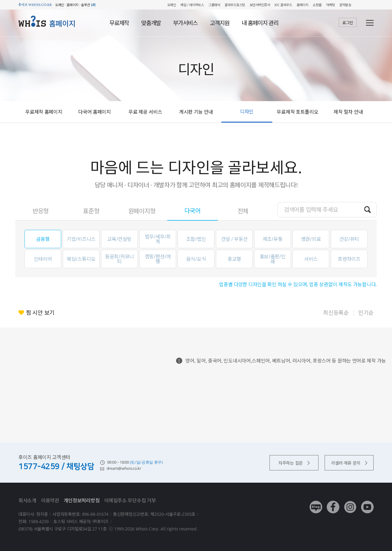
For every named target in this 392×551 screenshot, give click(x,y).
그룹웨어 (214, 5)
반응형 (41, 211)
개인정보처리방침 (82, 500)
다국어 (192, 211)
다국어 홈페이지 (94, 112)
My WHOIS (360, 5)
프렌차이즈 (349, 259)
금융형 (43, 239)
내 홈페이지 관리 (260, 23)
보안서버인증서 (260, 5)
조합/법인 (196, 239)
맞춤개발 (151, 23)
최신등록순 (336, 313)
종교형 (234, 259)
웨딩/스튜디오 (81, 259)
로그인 (348, 23)
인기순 (366, 313)
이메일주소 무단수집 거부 (130, 500)
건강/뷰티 (349, 239)
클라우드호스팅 (235, 5)
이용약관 (50, 500)
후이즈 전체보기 (371, 5)
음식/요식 (196, 259)
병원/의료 (311, 239)
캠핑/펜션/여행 (158, 259)
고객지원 (220, 23)
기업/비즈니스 (81, 239)
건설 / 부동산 (234, 239)
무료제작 (119, 23)
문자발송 (345, 5)
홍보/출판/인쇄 (273, 259)
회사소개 (27, 500)
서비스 (311, 259)
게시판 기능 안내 (196, 112)
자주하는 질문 (294, 463)
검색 (367, 209)
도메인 (172, 5)
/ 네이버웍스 (195, 5)
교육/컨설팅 (119, 239)
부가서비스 (185, 23)
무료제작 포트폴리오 (297, 112)
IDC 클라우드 (283, 5)
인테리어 (43, 259)
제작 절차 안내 (348, 112)
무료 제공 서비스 (145, 112)
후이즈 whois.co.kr (35, 5)
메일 (183, 5)
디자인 (247, 112)
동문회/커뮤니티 (119, 259)
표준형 (91, 211)
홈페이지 (302, 5)
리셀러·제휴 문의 (349, 463)
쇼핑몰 (317, 5)
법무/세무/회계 (158, 239)
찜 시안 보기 (40, 313)
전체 (243, 211)
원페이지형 (142, 211)
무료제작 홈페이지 (44, 112)
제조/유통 (273, 239)
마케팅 (331, 5)
